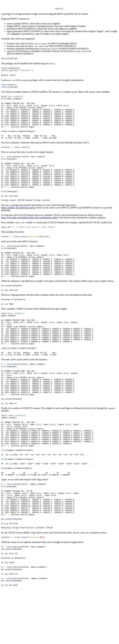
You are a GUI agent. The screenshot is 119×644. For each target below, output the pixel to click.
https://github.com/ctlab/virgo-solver (19, 224)
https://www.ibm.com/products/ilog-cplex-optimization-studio (29, 234)
